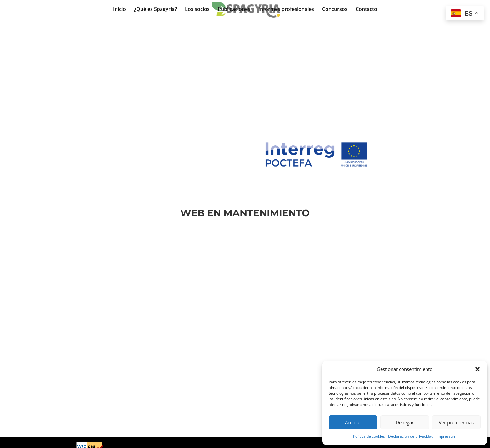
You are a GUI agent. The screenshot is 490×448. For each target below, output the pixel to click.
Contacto (366, 9)
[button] (477, 369)
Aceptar (353, 422)
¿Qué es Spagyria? (155, 9)
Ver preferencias (456, 422)
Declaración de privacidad (411, 436)
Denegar (405, 422)
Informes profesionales (286, 9)
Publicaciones (234, 9)
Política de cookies (369, 436)
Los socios (197, 9)
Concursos (335, 9)
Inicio (120, 9)
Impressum (446, 436)
